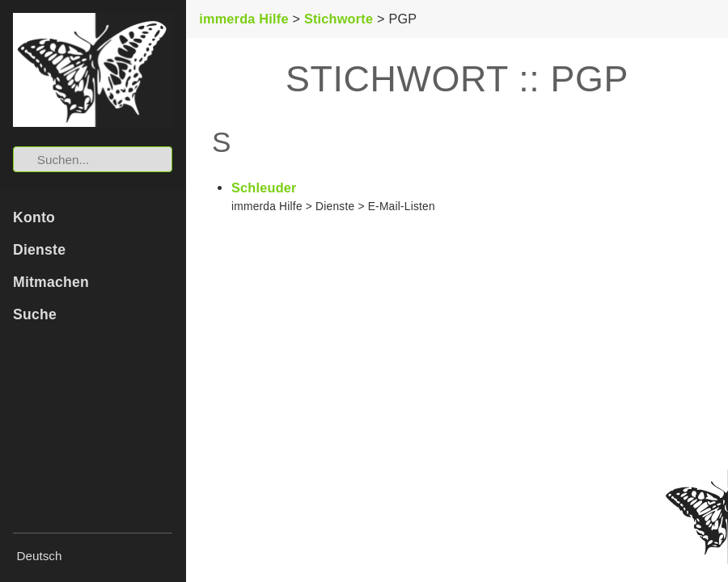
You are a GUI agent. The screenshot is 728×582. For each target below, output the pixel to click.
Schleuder (264, 188)
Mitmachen (51, 282)
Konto (34, 217)
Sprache (17, 546)
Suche (35, 314)
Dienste (39, 250)
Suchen (14, 147)
